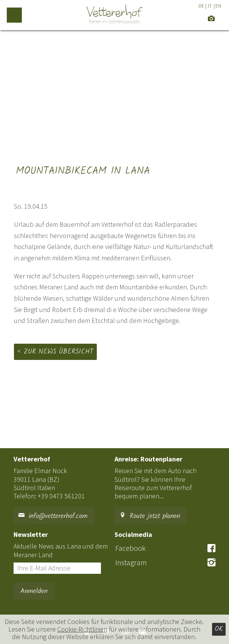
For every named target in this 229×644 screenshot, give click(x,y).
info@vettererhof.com (53, 516)
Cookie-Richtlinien (82, 629)
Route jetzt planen (150, 516)
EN (218, 6)
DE (201, 6)
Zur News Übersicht (59, 352)
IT (210, 6)
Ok (219, 629)
